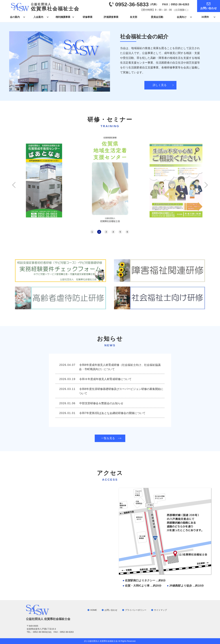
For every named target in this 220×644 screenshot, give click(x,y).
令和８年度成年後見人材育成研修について (105, 379)
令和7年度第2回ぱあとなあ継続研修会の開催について (112, 413)
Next (206, 185)
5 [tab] (120, 232)
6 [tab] (127, 232)
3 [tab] (106, 232)
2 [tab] (99, 232)
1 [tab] (92, 232)
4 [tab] (113, 232)
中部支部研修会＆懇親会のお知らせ (101, 403)
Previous (14, 185)
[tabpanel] (110, 181)
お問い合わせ (209, 8)
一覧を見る (108, 438)
